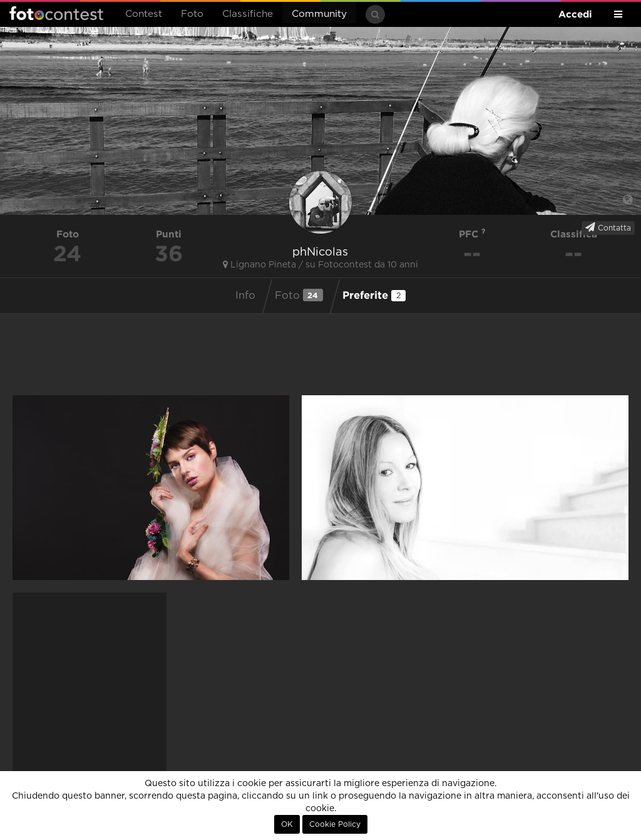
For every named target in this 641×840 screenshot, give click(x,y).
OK (287, 824)
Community (319, 14)
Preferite (374, 295)
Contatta (608, 227)
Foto (192, 14)
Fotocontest (56, 13)
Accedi (575, 14)
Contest (144, 14)
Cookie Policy (335, 824)
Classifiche (248, 14)
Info (245, 296)
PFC (472, 234)
